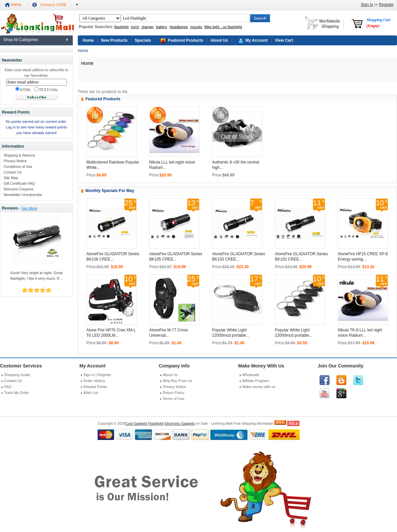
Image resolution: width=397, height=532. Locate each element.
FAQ (8, 387)
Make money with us (259, 387)
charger (147, 27)
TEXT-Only (46, 89)
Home (16, 5)
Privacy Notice (15, 161)
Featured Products (186, 40)
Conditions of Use (18, 167)
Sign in (89, 375)
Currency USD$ (53, 5)
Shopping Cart (378, 23)
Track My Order (17, 393)
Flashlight (156, 423)
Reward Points (95, 387)
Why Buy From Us (177, 381)
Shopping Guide (17, 375)
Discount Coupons (19, 189)
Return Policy (174, 393)
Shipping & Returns (19, 155)
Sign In (367, 5)
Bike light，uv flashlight (223, 27)
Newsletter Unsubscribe (23, 195)
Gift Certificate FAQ (19, 183)
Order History (94, 381)
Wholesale (251, 375)
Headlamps (179, 27)
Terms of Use (174, 399)
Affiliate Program (256, 381)
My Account (256, 40)
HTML (23, 89)
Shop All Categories (21, 40)
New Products (114, 40)
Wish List (91, 393)
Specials (143, 40)
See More (29, 208)
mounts (196, 27)
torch (135, 27)
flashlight (121, 27)
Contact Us (13, 172)
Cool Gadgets (136, 423)
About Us (219, 40)
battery (162, 27)
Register (386, 5)
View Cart (284, 40)
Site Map (11, 178)
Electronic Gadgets (179, 423)
